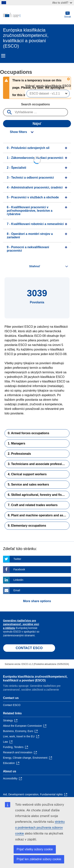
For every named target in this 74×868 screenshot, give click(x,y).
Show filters (18, 132)
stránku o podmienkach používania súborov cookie (40, 828)
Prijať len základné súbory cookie (39, 859)
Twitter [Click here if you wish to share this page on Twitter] (17, 559)
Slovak (68, 15)
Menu (3, 56)
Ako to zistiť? (62, 3)
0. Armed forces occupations (28, 433)
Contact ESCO (12, 705)
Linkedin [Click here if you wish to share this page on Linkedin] (18, 580)
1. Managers (16, 443)
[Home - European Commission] (34, 15)
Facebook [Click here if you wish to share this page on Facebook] (19, 569)
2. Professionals (19, 454)
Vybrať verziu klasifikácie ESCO (48, 86)
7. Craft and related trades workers (33, 505)
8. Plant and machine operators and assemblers (39, 515)
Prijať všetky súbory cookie (35, 849)
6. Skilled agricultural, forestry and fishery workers (39, 495)
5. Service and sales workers (28, 484)
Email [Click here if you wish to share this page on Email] (17, 590)
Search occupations (35, 104)
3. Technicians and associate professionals (39, 464)
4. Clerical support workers (27, 474)
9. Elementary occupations (27, 526)
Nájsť (37, 124)
